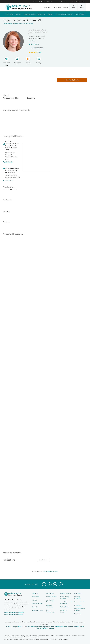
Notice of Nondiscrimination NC (14, 612)
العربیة (12, 627)
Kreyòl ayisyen (39, 627)
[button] (72, 80)
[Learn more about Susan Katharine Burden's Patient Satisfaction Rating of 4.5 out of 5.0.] (33, 52)
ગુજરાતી (33, 627)
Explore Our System (77, 2)
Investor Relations (52, 597)
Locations (50, 14)
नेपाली (62, 627)
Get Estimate (50, 593)
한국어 (52, 627)
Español (8, 627)
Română (71, 627)
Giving (73, 7)
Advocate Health (37, 610)
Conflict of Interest (64, 611)
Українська (43, 628)
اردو (47, 628)
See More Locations (37, 48)
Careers (66, 8)
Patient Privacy (65, 607)
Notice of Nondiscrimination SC (14, 614)
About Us (35, 593)
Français (28, 627)
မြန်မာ (16, 627)
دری (24, 627)
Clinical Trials (57, 8)
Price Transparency (50, 611)
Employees (78, 593)
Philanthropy (78, 605)
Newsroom (36, 597)
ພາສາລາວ (57, 627)
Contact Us (78, 614)
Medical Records (66, 593)
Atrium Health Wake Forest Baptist (42, 2)
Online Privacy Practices (65, 597)
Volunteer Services (80, 602)
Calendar (35, 607)
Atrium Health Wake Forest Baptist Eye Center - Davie (12, 170)
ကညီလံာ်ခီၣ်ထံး (46, 627)
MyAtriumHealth (80, 14)
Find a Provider (9, 14)
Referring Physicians (77, 597)
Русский (77, 627)
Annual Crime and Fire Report (66, 603)
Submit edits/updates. (51, 571)
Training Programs (38, 603)
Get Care (19, 14)
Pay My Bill (47, 8)
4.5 (38, 52)
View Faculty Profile (72, 80)
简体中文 (20, 627)
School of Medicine (62, 2)
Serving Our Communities (50, 601)
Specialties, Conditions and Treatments (35, 14)
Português (66, 627)
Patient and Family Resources (64, 14)
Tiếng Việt (52, 628)
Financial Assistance (50, 606)
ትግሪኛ (37, 628)
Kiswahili (82, 627)
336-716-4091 (35, 44)
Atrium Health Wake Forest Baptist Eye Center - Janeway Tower (38, 32)
